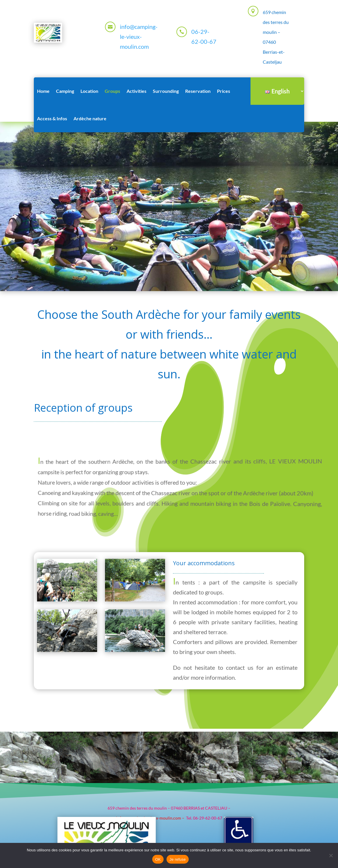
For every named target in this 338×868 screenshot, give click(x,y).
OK (158, 859)
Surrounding (166, 91)
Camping (65, 91)
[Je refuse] (331, 855)
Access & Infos (52, 118)
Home (43, 91)
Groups (112, 91)
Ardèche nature (90, 118)
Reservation (198, 91)
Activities (136, 91)
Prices (224, 91)
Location (89, 91)
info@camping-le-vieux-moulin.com (139, 36)
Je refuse (178, 859)
